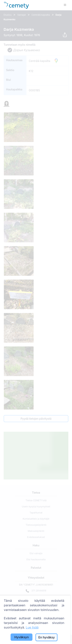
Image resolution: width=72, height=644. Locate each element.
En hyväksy (47, 637)
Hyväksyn (22, 637)
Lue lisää (32, 627)
